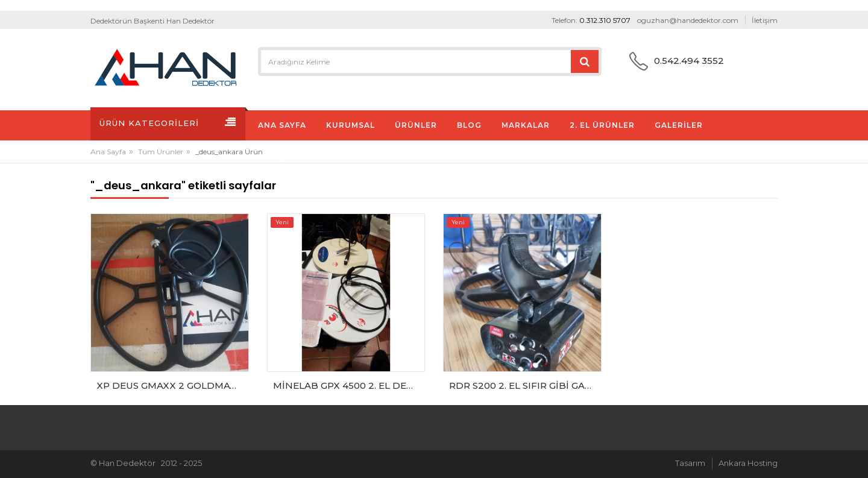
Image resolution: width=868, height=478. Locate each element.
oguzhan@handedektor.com (688, 20)
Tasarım (690, 463)
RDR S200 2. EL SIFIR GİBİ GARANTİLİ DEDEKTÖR (525, 385)
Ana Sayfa (108, 152)
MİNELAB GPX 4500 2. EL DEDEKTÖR (349, 385)
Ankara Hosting (748, 463)
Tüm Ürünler (161, 152)
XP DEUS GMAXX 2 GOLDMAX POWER (173, 385)
